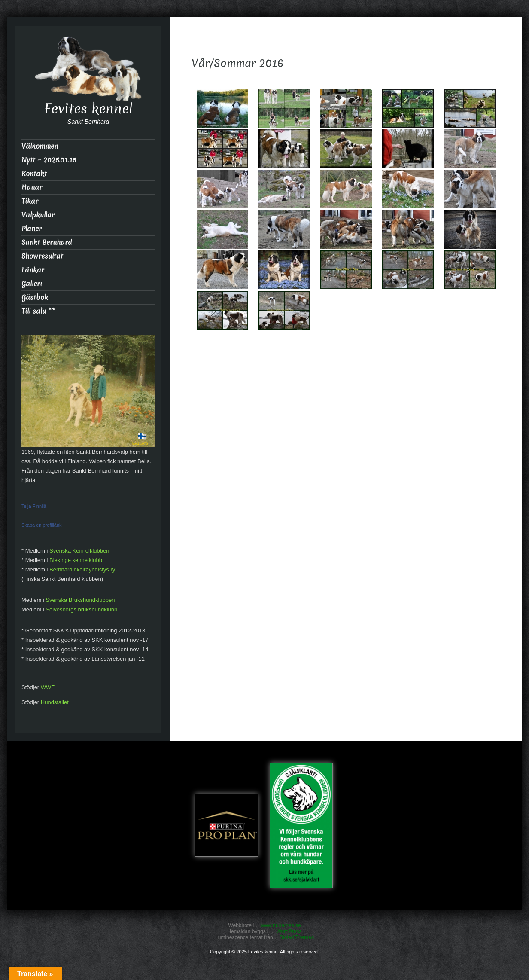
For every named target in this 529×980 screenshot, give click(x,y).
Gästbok (35, 298)
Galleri (32, 284)
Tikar (30, 201)
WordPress (289, 931)
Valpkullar (38, 215)
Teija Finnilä (34, 506)
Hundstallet (55, 702)
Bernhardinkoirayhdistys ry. (83, 569)
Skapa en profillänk (42, 525)
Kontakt (34, 174)
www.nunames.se (281, 925)
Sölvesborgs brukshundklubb (81, 609)
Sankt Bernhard (47, 243)
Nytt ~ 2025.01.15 (49, 160)
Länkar (33, 270)
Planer (32, 229)
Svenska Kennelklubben (79, 551)
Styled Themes (297, 937)
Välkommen (40, 146)
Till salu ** (38, 311)
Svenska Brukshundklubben (80, 600)
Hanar (32, 188)
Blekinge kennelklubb (76, 560)
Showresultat (42, 256)
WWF (48, 687)
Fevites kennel (88, 109)
